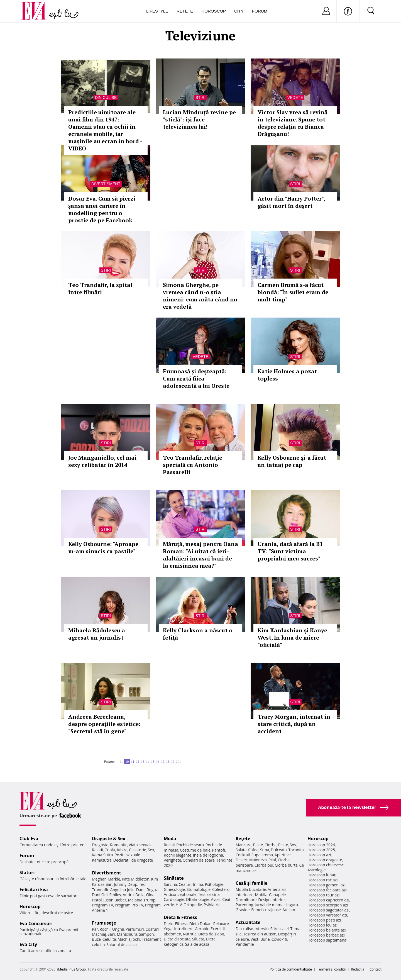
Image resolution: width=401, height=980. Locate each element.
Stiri (200, 97)
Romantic (119, 845)
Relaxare (221, 924)
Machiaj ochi (129, 939)
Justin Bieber (115, 900)
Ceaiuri (185, 884)
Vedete (295, 97)
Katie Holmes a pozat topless (287, 375)
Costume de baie (195, 850)
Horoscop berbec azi (326, 935)
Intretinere (184, 929)
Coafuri (152, 929)
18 (168, 761)
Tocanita (296, 850)
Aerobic (202, 929)
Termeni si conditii (332, 969)
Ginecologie (174, 889)
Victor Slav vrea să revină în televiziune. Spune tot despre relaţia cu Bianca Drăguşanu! (293, 123)
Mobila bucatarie (251, 889)
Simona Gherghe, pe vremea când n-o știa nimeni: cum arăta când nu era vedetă (200, 296)
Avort (216, 899)
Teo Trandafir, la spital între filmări (100, 288)
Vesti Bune (260, 939)
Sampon (146, 934)
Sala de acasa (197, 944)
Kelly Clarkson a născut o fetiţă (198, 634)
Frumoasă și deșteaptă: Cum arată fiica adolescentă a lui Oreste (196, 378)
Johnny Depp (126, 884)
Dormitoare (246, 900)
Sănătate (174, 878)
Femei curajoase (266, 910)
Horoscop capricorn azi (328, 900)
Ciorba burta (286, 865)
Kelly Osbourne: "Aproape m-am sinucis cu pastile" (103, 548)
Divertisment (106, 184)
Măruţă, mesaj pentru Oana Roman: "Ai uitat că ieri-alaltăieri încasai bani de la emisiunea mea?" (200, 555)
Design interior (272, 900)
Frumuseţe (104, 923)
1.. (121, 761)
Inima (198, 884)
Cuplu (110, 850)
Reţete (243, 838)
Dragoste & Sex (109, 838)
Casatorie (138, 850)
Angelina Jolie (122, 890)
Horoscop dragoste (325, 860)
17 (163, 761)
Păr (95, 929)
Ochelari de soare (199, 860)
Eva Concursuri (36, 923)
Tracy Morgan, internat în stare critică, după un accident (294, 724)
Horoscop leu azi (322, 925)
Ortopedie (193, 905)
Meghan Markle (106, 879)
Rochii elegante (178, 855)
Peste (283, 845)
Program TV (102, 905)
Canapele (277, 895)
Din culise (106, 97)
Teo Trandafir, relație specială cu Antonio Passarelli (193, 465)
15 (153, 761)
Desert (242, 860)
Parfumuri (135, 929)
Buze (96, 939)
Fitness (181, 924)
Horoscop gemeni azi (327, 885)
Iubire (122, 850)
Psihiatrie (212, 905)
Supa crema (262, 855)
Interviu (262, 929)
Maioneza (258, 860)
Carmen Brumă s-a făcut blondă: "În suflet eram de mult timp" (293, 292)
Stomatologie (199, 889)
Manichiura (127, 934)
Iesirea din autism (260, 934)
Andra (128, 895)
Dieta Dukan (200, 924)
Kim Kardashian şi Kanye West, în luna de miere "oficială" (292, 638)
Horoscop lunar (321, 875)
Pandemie (245, 944)
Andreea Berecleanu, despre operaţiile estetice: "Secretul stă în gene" (104, 724)
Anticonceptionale (180, 894)
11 (133, 761)
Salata (241, 850)
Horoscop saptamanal (327, 940)
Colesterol (221, 889)
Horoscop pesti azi (324, 920)
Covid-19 (279, 939)
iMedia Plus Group (71, 969)
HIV (179, 905)
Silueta (198, 939)
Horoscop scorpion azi (328, 905)
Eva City (28, 944)
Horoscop (214, 11)
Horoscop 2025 (321, 850)
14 (148, 761)
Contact (376, 969)
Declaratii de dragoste (133, 860)
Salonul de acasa (122, 944)
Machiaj (99, 934)
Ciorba (271, 845)
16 (158, 761)
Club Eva (29, 838)
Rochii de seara (190, 845)
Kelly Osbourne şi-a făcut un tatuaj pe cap (292, 461)
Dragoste (100, 845)
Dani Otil (100, 895)
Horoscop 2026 (321, 845)
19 (173, 761)
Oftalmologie (198, 899)
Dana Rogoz (147, 890)
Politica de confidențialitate (291, 969)
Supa (265, 850)
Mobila (261, 895)
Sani (111, 934)
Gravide (243, 910)
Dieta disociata (177, 939)
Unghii (118, 929)
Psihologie (214, 884)
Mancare (244, 845)
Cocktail (243, 855)
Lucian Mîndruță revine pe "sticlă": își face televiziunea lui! (199, 119)
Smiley (115, 895)
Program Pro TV (129, 905)
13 (143, 761)
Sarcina (170, 884)
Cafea (253, 850)
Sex (151, 850)
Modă (170, 838)
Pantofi (219, 850)
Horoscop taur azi (323, 895)
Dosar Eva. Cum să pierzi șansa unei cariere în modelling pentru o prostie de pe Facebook (102, 209)
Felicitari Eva (34, 889)
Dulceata (279, 850)
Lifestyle (157, 11)
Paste (258, 845)
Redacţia (358, 969)
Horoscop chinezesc (326, 865)
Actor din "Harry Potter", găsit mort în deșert (291, 202)
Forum (260, 11)
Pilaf (272, 860)
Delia (140, 895)
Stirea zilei (279, 929)
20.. (179, 761)
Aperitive (283, 855)
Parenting (244, 905)
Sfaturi (27, 872)
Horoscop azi (319, 855)
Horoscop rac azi (323, 880)
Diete (168, 924)
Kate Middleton (136, 879)
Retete (185, 11)
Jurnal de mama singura (276, 905)
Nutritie (190, 934)
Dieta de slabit (211, 934)
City (239, 11)
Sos (293, 845)
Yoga (168, 929)
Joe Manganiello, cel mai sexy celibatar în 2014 (102, 461)
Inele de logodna (208, 855)
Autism (289, 910)
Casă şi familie (251, 883)
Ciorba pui (264, 865)
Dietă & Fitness (180, 917)
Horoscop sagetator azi (328, 910)
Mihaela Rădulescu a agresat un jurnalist (97, 634)
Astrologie (317, 870)
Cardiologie (174, 899)
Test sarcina (209, 894)
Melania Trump (142, 900)
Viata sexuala (141, 845)
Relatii (97, 850)
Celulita (109, 939)
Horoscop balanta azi (327, 930)
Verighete (172, 860)
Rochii (105, 929)
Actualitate (248, 922)
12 (138, 761)
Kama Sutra (102, 855)
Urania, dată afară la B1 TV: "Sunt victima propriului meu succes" (290, 551)
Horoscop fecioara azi (327, 890)
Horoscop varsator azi (327, 915)
